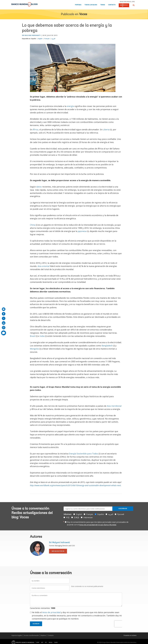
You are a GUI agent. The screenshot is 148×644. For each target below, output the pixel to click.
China (33, 225)
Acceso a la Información (31, 635)
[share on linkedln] (4, 323)
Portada (78, 5)
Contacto (112, 5)
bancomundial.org (127, 2)
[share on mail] (4, 309)
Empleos (43, 635)
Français (47, 39)
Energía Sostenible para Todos (83, 454)
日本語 (77, 517)
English (40, 39)
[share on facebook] (4, 314)
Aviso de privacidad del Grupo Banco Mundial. (98, 525)
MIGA (51, 642)
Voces (83, 14)
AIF (42, 642)
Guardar (36, 624)
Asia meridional (114, 406)
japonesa (82, 231)
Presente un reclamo (130, 635)
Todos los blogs (91, 5)
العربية (53, 39)
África (36, 130)
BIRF (38, 642)
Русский (121, 514)
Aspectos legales (17, 635)
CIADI (56, 642)
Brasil (33, 336)
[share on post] (4, 318)
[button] (134, 5)
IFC (46, 642)
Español (34, 39)
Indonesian (88, 517)
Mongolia (34, 349)
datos (39, 187)
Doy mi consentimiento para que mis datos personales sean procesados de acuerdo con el (98, 523)
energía (71, 106)
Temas (103, 5)
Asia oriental (44, 266)
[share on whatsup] (4, 328)
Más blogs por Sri (58, 551)
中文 (68, 517)
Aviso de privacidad (51, 612)
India (42, 336)
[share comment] (4, 333)
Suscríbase (123, 509)
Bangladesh (107, 346)
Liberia (106, 130)
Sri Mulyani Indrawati (31, 35)
